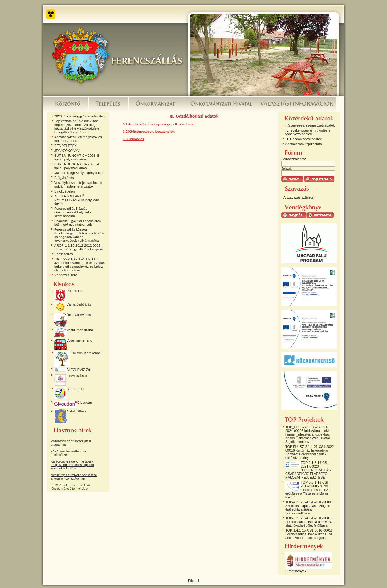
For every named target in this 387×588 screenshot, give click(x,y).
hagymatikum (77, 375)
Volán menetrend (79, 340)
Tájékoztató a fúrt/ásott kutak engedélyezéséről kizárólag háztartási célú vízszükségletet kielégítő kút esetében (77, 127)
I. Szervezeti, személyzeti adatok (310, 125)
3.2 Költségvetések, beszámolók (149, 132)
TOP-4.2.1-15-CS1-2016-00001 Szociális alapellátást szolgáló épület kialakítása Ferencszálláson (309, 508)
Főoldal (193, 581)
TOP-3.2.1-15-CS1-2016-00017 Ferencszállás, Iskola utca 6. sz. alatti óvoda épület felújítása (309, 522)
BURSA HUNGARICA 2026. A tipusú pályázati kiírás (77, 166)
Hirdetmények (296, 571)
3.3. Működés (134, 139)
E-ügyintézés (64, 178)
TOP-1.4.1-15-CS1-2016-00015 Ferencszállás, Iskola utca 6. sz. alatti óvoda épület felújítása (309, 534)
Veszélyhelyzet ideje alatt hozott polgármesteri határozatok (78, 185)
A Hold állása (76, 411)
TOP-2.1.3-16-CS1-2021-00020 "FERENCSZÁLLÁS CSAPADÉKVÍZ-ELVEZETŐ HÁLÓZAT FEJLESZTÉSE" (308, 470)
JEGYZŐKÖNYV (67, 151)
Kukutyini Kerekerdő (85, 353)
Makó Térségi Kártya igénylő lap (78, 173)
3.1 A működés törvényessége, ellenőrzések (158, 124)
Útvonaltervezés (79, 315)
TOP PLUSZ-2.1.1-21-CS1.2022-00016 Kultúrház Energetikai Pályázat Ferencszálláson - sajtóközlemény (310, 452)
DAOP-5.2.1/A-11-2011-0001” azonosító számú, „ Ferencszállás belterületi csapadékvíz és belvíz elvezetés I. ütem (79, 265)
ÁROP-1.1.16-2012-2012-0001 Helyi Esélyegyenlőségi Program (79, 247)
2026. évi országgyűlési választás (79, 116)
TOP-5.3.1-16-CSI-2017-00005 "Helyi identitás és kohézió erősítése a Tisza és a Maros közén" (308, 490)
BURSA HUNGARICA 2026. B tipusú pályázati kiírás (77, 157)
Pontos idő (75, 291)
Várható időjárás (79, 304)
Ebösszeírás (64, 254)
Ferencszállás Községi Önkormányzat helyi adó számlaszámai (73, 212)
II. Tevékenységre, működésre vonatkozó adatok (308, 132)
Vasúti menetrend (80, 330)
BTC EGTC (75, 389)
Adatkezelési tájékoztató (304, 144)
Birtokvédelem (65, 191)
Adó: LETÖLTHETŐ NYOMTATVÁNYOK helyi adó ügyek (77, 200)
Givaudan (85, 403)
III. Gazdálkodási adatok (303, 139)
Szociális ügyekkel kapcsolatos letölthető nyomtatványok (77, 223)
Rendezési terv (65, 275)
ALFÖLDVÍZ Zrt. (79, 370)
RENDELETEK (65, 146)
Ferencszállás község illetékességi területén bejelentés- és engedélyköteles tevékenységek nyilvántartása (79, 235)
